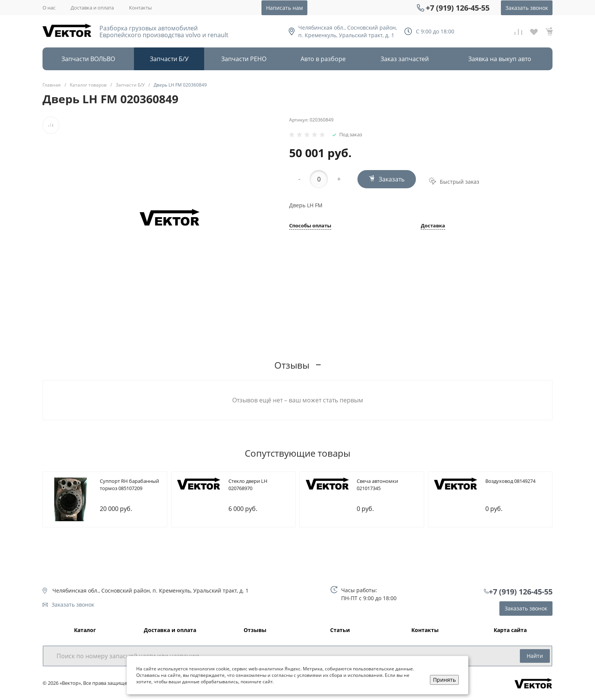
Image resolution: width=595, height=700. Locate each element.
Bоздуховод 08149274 (510, 481)
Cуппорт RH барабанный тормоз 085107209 (129, 485)
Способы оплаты (310, 226)
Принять (444, 680)
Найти (535, 656)
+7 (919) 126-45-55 (458, 8)
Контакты (140, 8)
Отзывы (255, 630)
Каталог (85, 630)
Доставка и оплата (92, 8)
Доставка (433, 226)
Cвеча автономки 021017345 (377, 485)
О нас (49, 8)
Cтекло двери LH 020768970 (248, 485)
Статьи (340, 630)
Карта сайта (510, 630)
